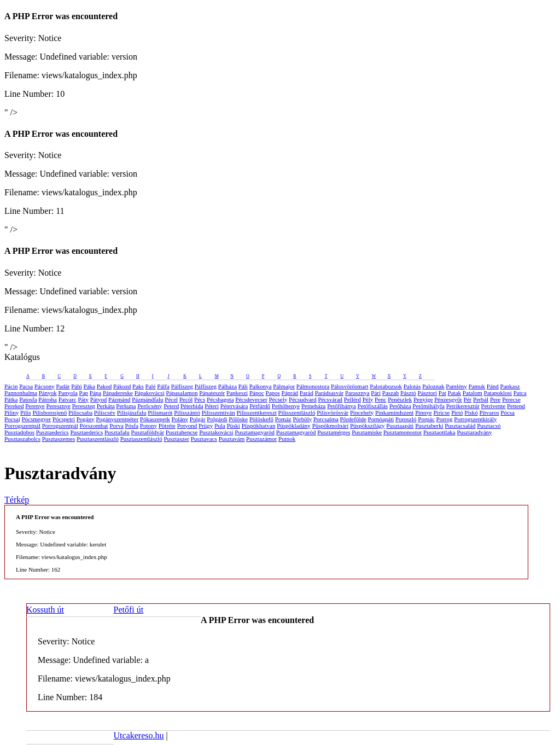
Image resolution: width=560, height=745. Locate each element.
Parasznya (357, 393)
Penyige (423, 399)
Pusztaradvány (474, 432)
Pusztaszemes (59, 439)
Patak (454, 393)
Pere (495, 399)
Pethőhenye (286, 406)
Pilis (26, 412)
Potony (148, 426)
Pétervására (234, 406)
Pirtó (457, 412)
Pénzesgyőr (448, 399)
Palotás (412, 386)
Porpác (426, 419)
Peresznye (58, 406)
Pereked (14, 406)
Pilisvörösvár (332, 412)
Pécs (200, 399)
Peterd (171, 406)
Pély (368, 399)
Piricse (441, 412)
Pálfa (163, 386)
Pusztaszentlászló (98, 439)
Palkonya (261, 386)
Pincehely (362, 412)
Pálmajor (284, 386)
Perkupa (126, 406)
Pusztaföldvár (148, 432)
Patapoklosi (498, 393)
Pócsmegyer (36, 419)
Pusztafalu (117, 432)
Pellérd (352, 399)
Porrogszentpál (22, 426)
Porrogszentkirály (475, 419)
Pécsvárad (330, 399)
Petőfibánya (342, 406)
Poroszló (406, 419)
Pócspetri (64, 419)
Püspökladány (294, 426)
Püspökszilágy (367, 426)
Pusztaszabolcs (22, 439)
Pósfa (132, 426)
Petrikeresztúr (463, 406)
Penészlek (400, 399)
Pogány (86, 419)
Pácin (11, 386)
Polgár (198, 419)
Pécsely (278, 399)
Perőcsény (150, 406)
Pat (442, 393)
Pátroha (48, 399)
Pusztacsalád (460, 426)
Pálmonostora (313, 386)
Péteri (212, 406)
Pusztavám (232, 439)
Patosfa (28, 399)
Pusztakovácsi (216, 432)
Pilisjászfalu (132, 412)
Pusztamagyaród (255, 432)
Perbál (481, 399)
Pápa (95, 393)
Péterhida (192, 406)
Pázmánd (119, 399)
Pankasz (510, 386)
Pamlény (456, 386)
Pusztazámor (261, 439)
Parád (307, 393)
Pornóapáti (381, 419)
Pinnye (424, 412)
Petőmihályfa (428, 406)
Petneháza (314, 406)
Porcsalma (326, 419)
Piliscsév (105, 412)
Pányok (48, 393)
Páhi (77, 386)
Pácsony (45, 386)
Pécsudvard (303, 399)
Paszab (391, 393)
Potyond (187, 426)
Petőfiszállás (373, 406)
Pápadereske (118, 393)
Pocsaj (12, 419)
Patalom (472, 393)
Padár (63, 386)
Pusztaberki (429, 426)
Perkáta (106, 406)
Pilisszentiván (218, 412)
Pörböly (302, 419)
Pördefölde (353, 419)
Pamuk (477, 386)
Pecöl (186, 399)
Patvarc (68, 399)
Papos (273, 393)
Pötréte (167, 426)
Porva (116, 426)
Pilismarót (160, 412)
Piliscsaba (80, 412)
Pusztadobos (19, 432)
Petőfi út (129, 610)
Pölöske (238, 419)
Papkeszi (237, 393)
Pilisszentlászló (297, 412)
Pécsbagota (220, 399)
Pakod (104, 386)
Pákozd (122, 386)
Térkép (17, 500)
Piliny (11, 412)
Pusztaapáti (400, 426)
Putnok (287, 439)
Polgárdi (217, 419)
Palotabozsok (386, 386)
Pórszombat (94, 426)
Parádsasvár (329, 393)
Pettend (516, 406)
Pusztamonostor (402, 432)
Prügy (206, 426)
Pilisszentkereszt (257, 412)
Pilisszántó (187, 412)
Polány (180, 419)
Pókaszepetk (155, 419)
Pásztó (408, 393)
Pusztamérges (334, 432)
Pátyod (99, 399)
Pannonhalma (21, 393)
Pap (84, 393)
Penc (380, 399)
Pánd (493, 386)
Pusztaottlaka (439, 432)
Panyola (68, 393)
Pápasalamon (182, 393)
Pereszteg (84, 406)
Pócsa (507, 412)
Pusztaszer (176, 439)
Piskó (471, 412)
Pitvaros (489, 412)
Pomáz (283, 419)
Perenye (35, 406)
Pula (220, 426)
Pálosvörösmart (349, 386)
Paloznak (433, 386)
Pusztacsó (489, 426)
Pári (376, 393)
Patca (520, 393)
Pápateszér (212, 393)
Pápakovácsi (150, 393)
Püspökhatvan (259, 426)
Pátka (11, 399)
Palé (151, 386)
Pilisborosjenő (49, 412)
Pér (468, 399)
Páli (243, 386)
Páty (83, 399)
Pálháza (227, 386)
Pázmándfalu (147, 399)
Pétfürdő (260, 406)
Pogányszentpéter (117, 419)
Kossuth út (45, 610)
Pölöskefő (261, 419)
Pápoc (257, 393)
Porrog (445, 419)
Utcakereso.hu (139, 735)
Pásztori (427, 393)
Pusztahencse (182, 432)
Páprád (290, 393)
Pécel (171, 399)
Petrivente (494, 406)
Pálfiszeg (182, 386)
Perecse (511, 399)
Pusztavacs (204, 439)
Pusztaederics (52, 432)
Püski (233, 426)
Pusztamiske (367, 432)
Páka (89, 386)
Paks (138, 386)
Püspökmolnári (331, 426)
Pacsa (26, 386)
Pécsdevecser (251, 399)
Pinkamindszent (394, 412)
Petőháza (400, 406)
